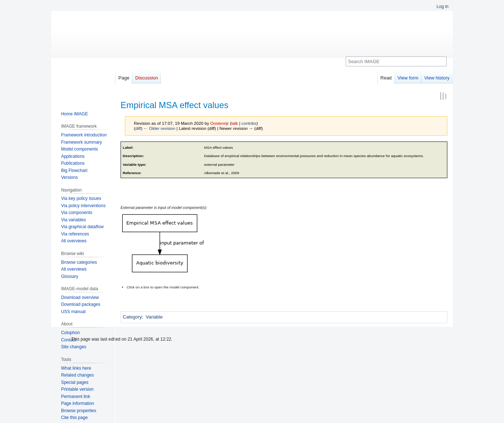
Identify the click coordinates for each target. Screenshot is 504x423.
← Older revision (159, 128)
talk (235, 123)
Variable (154, 317)
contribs (249, 123)
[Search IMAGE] (396, 61)
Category (132, 317)
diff (138, 128)
